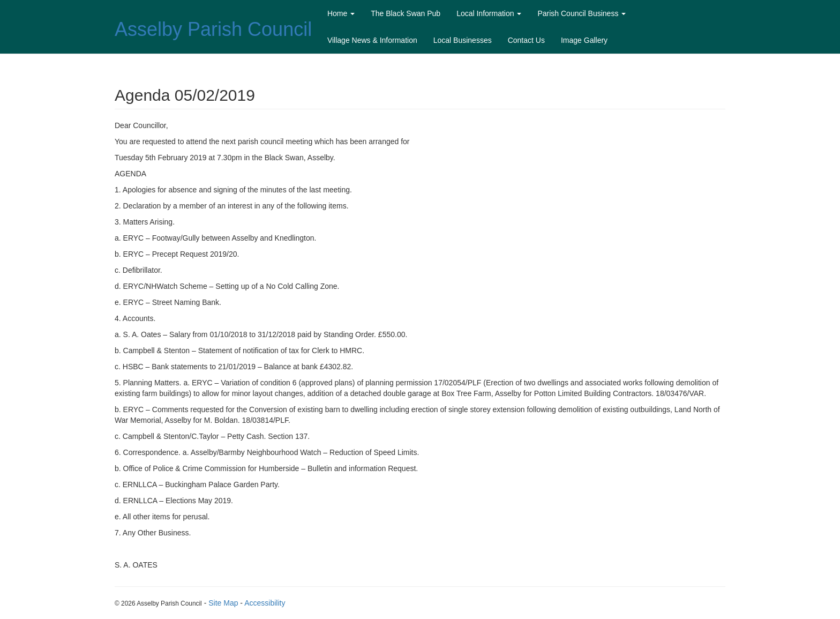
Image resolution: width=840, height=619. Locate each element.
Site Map (223, 603)
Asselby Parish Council (213, 29)
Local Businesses (463, 40)
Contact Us (526, 40)
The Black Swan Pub (406, 13)
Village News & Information (372, 40)
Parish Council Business (582, 13)
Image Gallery (584, 40)
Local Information (489, 13)
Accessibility (265, 603)
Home (341, 13)
